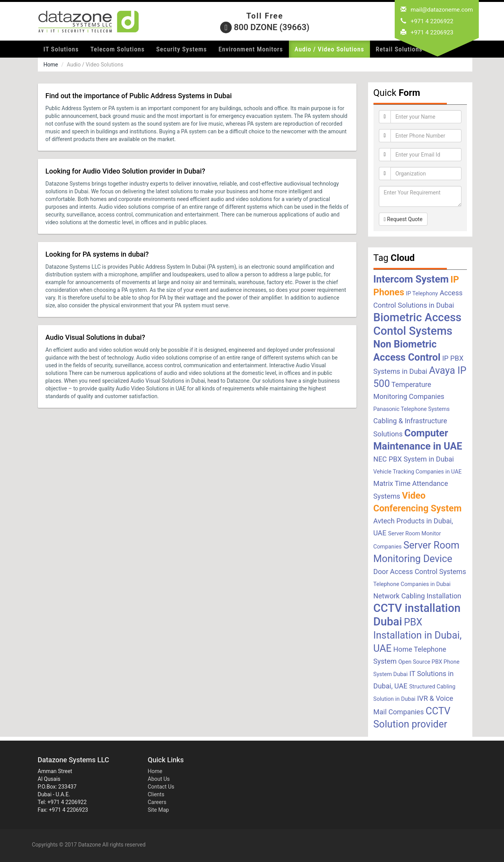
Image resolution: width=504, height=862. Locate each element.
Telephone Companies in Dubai (412, 584)
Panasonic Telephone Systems (412, 409)
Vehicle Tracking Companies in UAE (418, 472)
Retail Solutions (399, 49)
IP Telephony (422, 293)
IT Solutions (61, 49)
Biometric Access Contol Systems (417, 324)
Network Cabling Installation (417, 596)
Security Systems (181, 49)
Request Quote (403, 219)
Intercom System (411, 279)
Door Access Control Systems (420, 572)
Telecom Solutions (118, 49)
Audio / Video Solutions (329, 49)
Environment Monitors (251, 49)
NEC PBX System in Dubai (414, 459)
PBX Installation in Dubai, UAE (418, 635)
